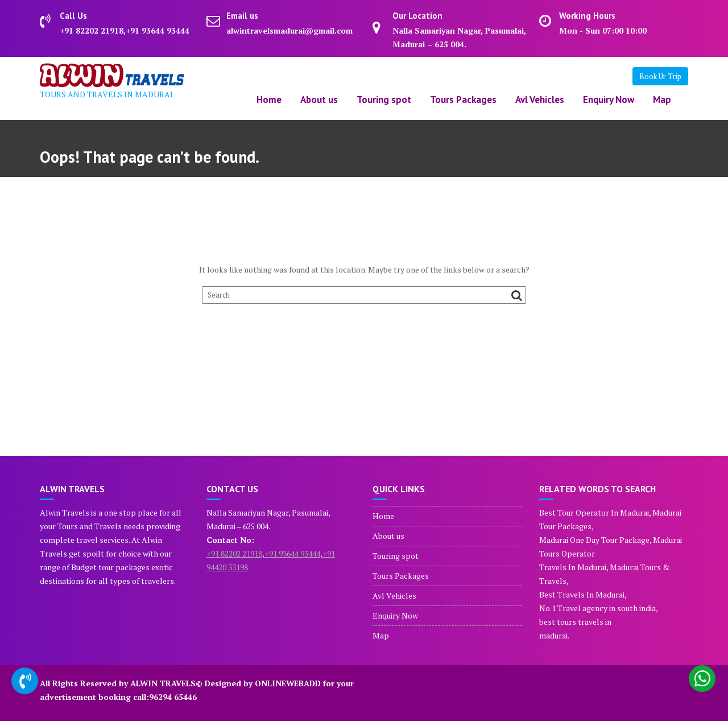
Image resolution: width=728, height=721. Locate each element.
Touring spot (384, 100)
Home (269, 100)
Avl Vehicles (540, 100)
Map (662, 100)
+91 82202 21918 (234, 553)
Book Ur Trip (660, 76)
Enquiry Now (609, 100)
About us (319, 100)
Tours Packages (463, 100)
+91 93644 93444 (292, 553)
